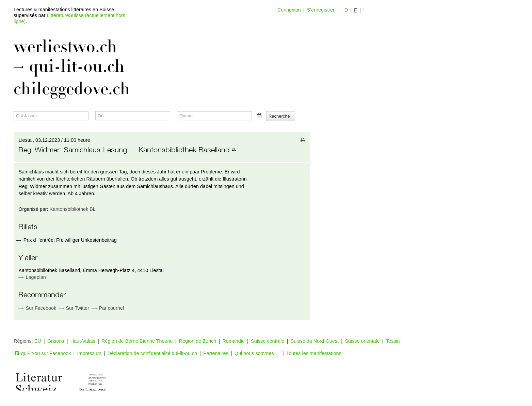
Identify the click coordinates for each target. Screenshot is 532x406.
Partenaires (216, 353)
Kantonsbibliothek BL (73, 209)
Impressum (89, 353)
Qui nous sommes (254, 353)
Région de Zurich (198, 341)
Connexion (289, 10)
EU (38, 341)
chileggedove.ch (72, 89)
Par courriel (108, 308)
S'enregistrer (321, 10)
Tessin (393, 341)
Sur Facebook (37, 308)
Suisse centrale (268, 341)
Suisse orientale (362, 341)
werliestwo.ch (65, 47)
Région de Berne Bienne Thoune (137, 341)
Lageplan (36, 277)
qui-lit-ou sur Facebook (42, 353)
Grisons (56, 341)
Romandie (233, 341)
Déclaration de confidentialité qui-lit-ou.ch (152, 353)
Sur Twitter (74, 308)
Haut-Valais (83, 341)
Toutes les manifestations (314, 353)
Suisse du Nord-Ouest (315, 341)
